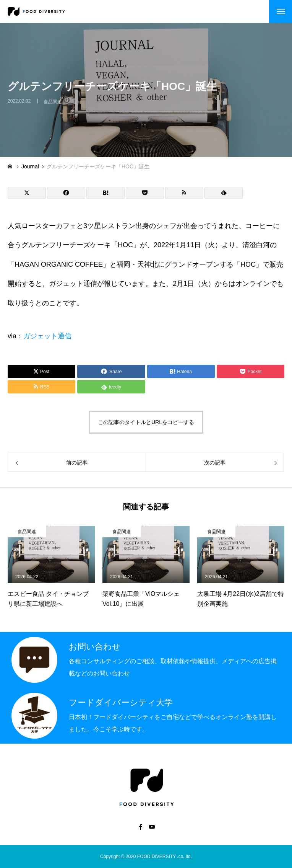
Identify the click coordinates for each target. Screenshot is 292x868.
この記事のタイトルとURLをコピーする (146, 422)
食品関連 (53, 105)
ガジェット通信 (47, 336)
